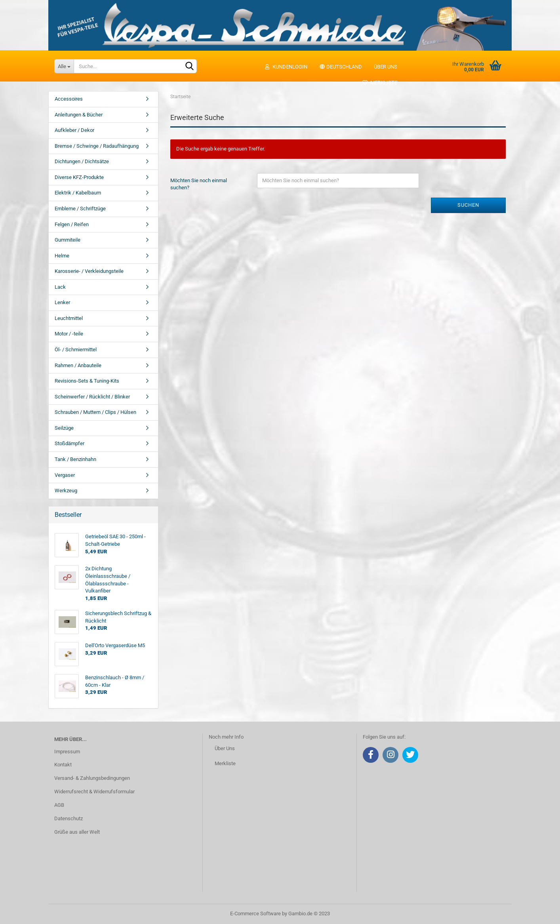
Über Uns (225, 748)
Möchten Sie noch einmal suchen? (199, 184)
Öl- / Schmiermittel (76, 350)
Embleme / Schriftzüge (80, 209)
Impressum (67, 752)
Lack (60, 287)
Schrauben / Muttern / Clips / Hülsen (95, 412)
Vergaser (65, 475)
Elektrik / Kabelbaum (78, 193)
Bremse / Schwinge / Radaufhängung (97, 146)
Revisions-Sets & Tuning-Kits (87, 381)
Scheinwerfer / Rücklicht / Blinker (92, 397)
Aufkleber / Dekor (74, 130)
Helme (62, 256)
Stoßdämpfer (70, 443)
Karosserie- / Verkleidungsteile (89, 271)
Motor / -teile (69, 334)
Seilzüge (64, 428)
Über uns (386, 67)
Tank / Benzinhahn (75, 459)
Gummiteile (68, 240)
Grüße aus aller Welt (77, 832)
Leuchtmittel (69, 318)
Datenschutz (69, 818)
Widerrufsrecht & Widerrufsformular (94, 792)
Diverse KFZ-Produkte (79, 177)
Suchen (468, 205)
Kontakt (63, 765)
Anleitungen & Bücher (79, 115)
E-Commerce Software (255, 914)
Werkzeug (66, 491)
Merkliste (380, 83)
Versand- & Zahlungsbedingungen (92, 778)
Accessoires (69, 99)
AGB (59, 805)
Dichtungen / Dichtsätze (82, 161)
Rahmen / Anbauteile (78, 365)
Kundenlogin (286, 67)
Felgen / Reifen (72, 224)
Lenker (62, 302)
